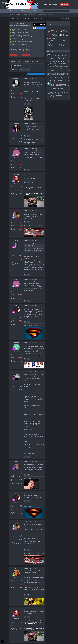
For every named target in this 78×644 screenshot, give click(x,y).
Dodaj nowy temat (20, 74)
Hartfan (52, 31)
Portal (12, 11)
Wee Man (53, 34)
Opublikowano (30, 78)
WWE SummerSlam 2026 (56, 71)
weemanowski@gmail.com (30, 189)
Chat (23, 11)
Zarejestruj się (64, 4)
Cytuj (32, 104)
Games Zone (51, 15)
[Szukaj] (51, 11)
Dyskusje (11, 15)
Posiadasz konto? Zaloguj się (51, 5)
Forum (17, 12)
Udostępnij (14, 69)
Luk (63, 34)
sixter (64, 31)
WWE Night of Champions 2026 (58, 61)
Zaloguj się (14, 55)
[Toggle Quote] (25, 243)
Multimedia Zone (42, 15)
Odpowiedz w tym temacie (36, 74)
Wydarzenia (18, 15)
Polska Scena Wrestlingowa (30, 15)
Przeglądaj (29, 11)
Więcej (36, 11)
